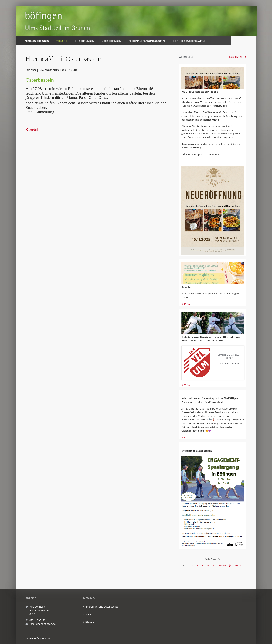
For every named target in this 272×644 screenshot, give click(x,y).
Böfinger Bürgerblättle (189, 41)
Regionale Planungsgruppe (147, 41)
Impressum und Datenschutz (102, 607)
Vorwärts (223, 566)
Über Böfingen (111, 41)
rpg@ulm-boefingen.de (42, 624)
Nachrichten (236, 57)
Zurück (34, 130)
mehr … (186, 304)
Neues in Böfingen (37, 41)
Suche (89, 614)
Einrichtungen (84, 41)
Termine (62, 41)
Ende (238, 566)
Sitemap (90, 622)
